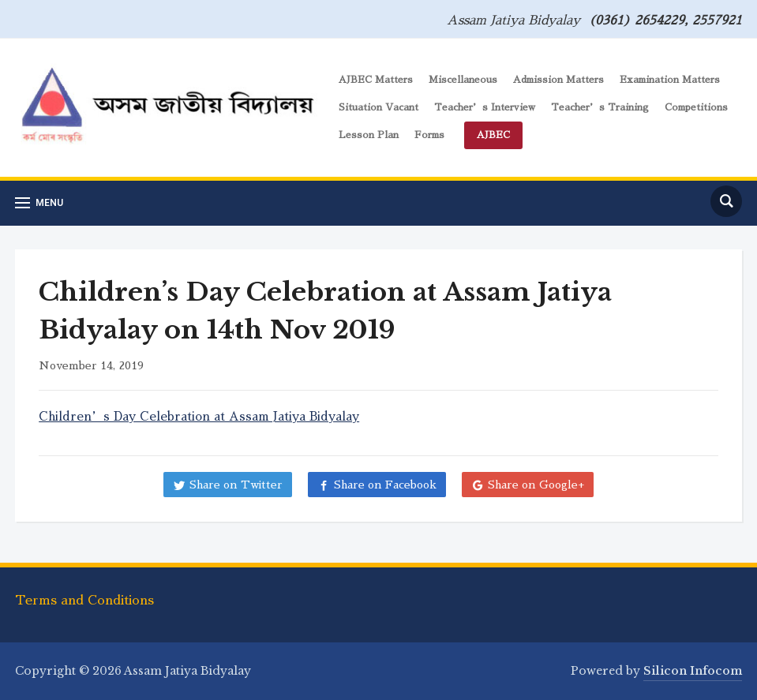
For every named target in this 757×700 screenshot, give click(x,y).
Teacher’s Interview (485, 107)
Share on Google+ (536, 485)
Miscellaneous (463, 80)
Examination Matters (670, 80)
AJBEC (493, 135)
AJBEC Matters (376, 80)
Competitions (696, 107)
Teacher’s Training (600, 107)
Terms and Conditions (84, 601)
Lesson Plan (369, 135)
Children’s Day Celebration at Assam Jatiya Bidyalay (199, 416)
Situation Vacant (378, 107)
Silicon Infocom (693, 671)
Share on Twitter (236, 485)
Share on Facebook (385, 485)
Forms (429, 135)
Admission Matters (558, 80)
